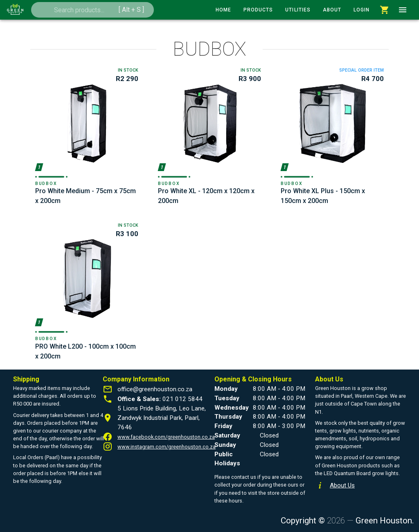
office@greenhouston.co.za (155, 389)
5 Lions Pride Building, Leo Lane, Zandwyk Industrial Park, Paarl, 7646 (162, 418)
